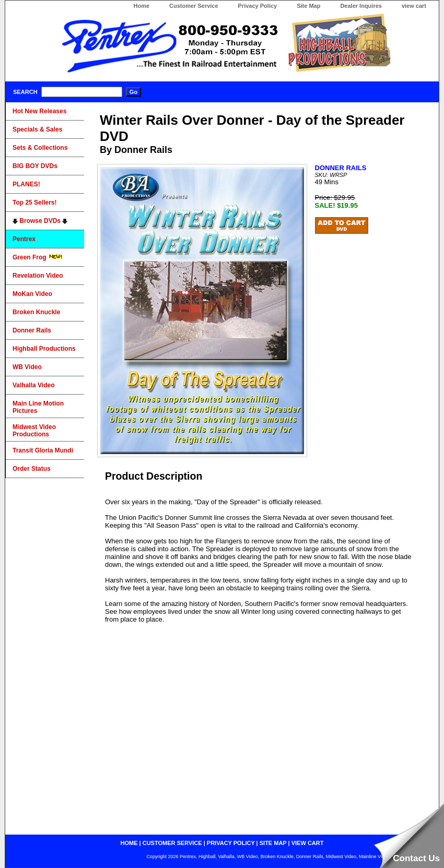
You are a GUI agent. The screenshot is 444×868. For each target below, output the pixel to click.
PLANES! (26, 184)
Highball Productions (44, 349)
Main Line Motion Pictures (38, 407)
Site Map (308, 6)
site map (273, 843)
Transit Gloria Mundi (43, 450)
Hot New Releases (39, 111)
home (129, 843)
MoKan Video (32, 294)
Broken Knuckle (36, 312)
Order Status (32, 469)
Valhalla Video (33, 385)
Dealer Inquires (361, 6)
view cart (414, 6)
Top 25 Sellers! (34, 203)
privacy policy (231, 843)
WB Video (27, 367)
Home (141, 6)
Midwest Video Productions (34, 431)
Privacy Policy (258, 6)
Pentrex (24, 239)
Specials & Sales (37, 129)
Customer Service (194, 6)
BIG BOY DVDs (35, 166)
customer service (172, 843)
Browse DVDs (40, 221)
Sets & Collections (40, 148)
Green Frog (38, 257)
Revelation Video (38, 276)
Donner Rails (32, 330)
